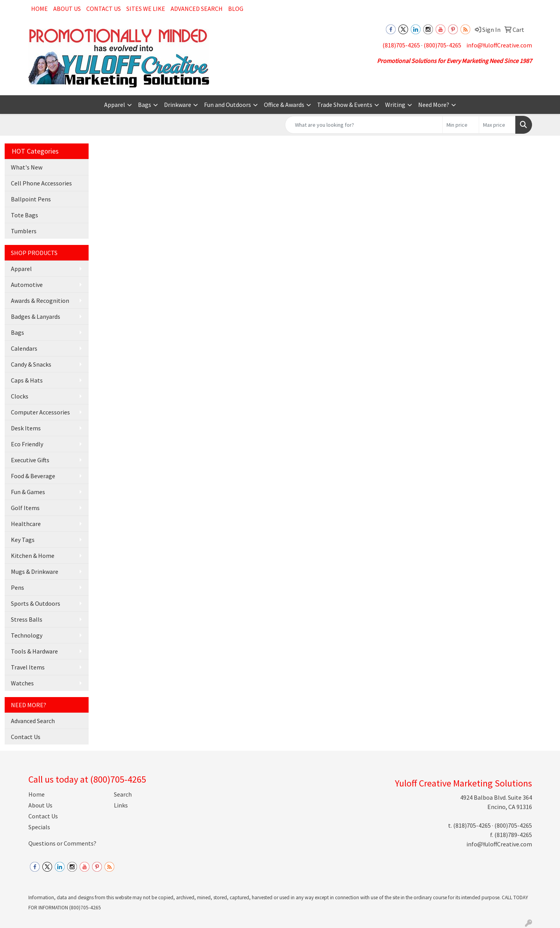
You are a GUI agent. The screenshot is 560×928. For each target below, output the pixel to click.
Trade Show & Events (345, 105)
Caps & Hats (27, 380)
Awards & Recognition (40, 301)
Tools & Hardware (34, 651)
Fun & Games (28, 492)
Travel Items (28, 667)
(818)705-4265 (401, 45)
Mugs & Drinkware (35, 571)
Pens (17, 587)
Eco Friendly (27, 444)
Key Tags (23, 540)
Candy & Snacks (31, 364)
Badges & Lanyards (36, 316)
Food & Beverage (33, 476)
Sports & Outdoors (36, 603)
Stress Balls (27, 619)
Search (123, 794)
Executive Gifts (30, 460)
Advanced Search (197, 9)
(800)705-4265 (442, 45)
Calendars (24, 348)
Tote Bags (24, 215)
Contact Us (104, 9)
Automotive (27, 285)
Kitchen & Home (33, 556)
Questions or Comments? (62, 843)
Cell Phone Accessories (41, 183)
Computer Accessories (40, 412)
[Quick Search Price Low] (461, 125)
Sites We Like (146, 9)
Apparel (115, 105)
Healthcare (26, 524)
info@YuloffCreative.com (499, 45)
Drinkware (178, 105)
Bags (145, 105)
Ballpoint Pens (31, 199)
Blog (236, 9)
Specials (39, 827)
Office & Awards (284, 105)
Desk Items (26, 428)
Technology (27, 635)
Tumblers (24, 231)
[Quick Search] (364, 125)
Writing (395, 105)
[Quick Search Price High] (497, 125)
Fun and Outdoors (228, 105)
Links (121, 805)
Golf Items (25, 508)
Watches (22, 683)
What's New (27, 167)
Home (39, 9)
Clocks (20, 396)
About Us (67, 9)
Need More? (434, 105)
